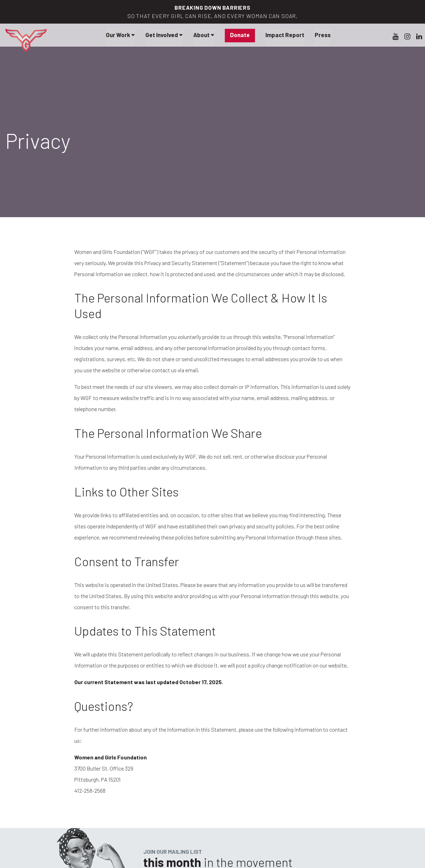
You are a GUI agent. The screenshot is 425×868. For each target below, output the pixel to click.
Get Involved (164, 35)
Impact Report (285, 35)
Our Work (120, 35)
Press (323, 35)
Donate (240, 35)
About (204, 35)
